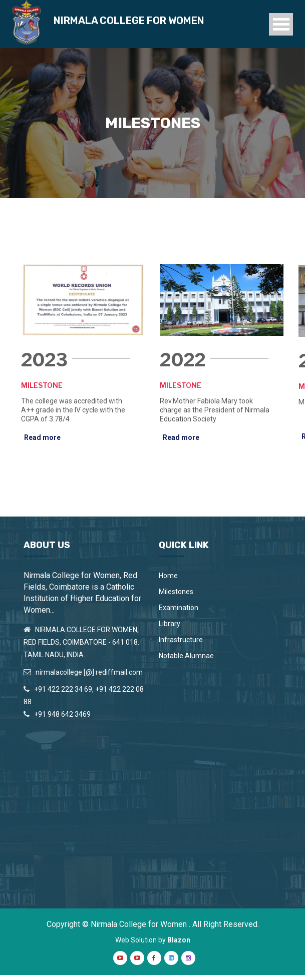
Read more (42, 442)
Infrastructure (181, 645)
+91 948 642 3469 (62, 719)
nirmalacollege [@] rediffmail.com (89, 677)
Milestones (176, 597)
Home (168, 581)
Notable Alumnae (186, 661)
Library (170, 629)
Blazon (179, 945)
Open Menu (281, 26)
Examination (179, 613)
